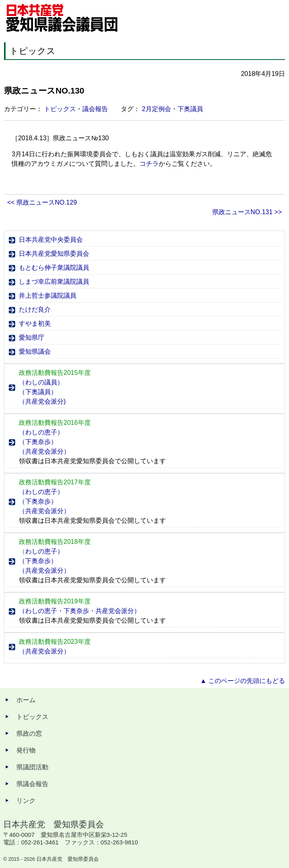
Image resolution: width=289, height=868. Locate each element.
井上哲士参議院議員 (48, 296)
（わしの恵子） (41, 432)
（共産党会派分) (42, 401)
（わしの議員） (41, 382)
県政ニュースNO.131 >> (247, 212)
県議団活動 (32, 767)
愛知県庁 (32, 337)
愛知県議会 (35, 351)
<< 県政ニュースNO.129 (42, 202)
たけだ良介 (35, 310)
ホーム (26, 700)
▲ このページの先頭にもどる (243, 681)
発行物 (26, 750)
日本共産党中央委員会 (51, 240)
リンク (26, 801)
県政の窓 (29, 734)
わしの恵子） (41, 551)
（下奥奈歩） (38, 442)
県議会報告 (32, 784)
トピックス (60, 109)
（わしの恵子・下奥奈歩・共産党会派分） (80, 611)
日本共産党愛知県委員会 (54, 254)
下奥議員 (190, 109)
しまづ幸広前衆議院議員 (54, 282)
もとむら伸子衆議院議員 (54, 268)
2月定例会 (156, 109)
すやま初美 (35, 324)
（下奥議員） (38, 392)
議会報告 (95, 109)
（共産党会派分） (44, 451)
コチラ (149, 164)
